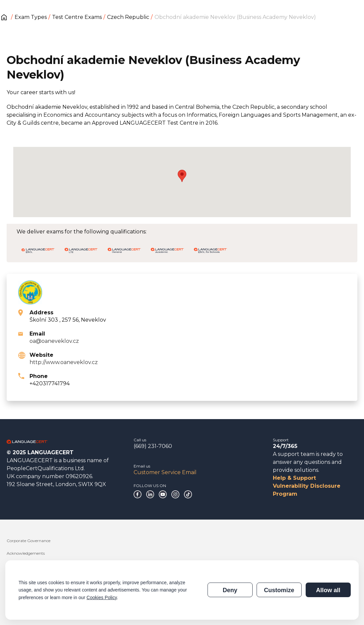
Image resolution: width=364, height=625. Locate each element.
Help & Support (294, 478)
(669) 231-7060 (153, 446)
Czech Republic (128, 17)
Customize (279, 590)
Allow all (328, 590)
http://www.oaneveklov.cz (64, 362)
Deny (230, 590)
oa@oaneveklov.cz (54, 341)
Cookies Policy (102, 597)
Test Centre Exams (77, 17)
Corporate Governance (29, 541)
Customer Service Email (165, 472)
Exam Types (31, 17)
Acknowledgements (26, 553)
